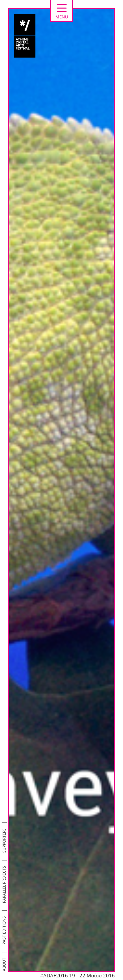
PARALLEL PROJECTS (4, 884)
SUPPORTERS (4, 841)
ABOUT (4, 964)
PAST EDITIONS (4, 930)
